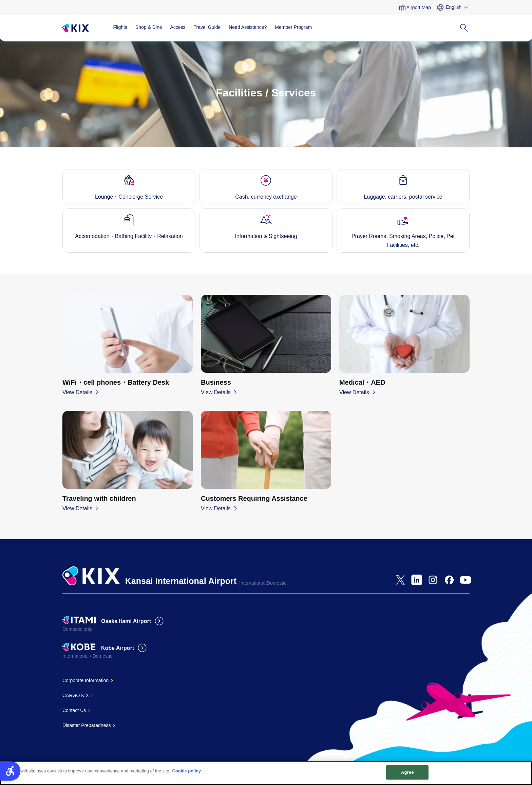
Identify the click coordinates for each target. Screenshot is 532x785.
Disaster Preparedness (87, 725)
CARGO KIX (76, 695)
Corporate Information (85, 680)
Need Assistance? (248, 27)
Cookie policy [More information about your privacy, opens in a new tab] (186, 774)
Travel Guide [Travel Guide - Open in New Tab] (207, 27)
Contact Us (74, 710)
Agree (407, 776)
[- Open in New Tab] (400, 580)
